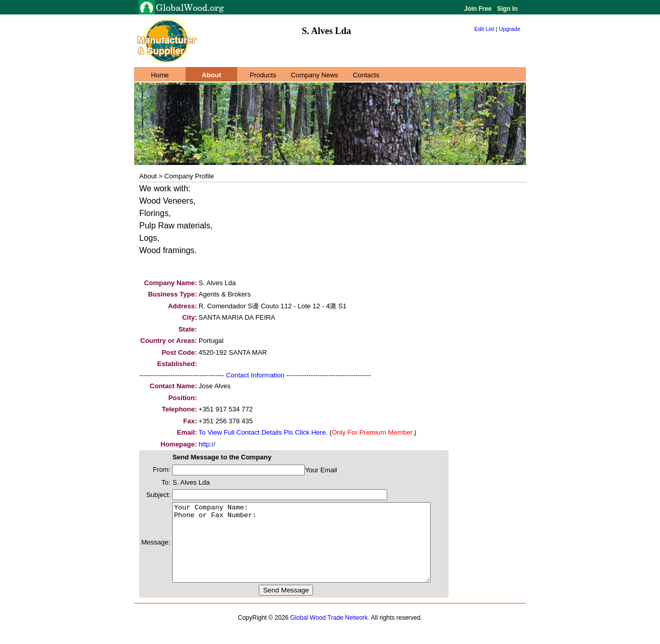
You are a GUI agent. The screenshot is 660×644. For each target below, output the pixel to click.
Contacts (366, 75)
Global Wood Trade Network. (330, 633)
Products (263, 75)
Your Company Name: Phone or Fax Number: (317, 550)
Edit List (484, 29)
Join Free (479, 9)
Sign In (507, 9)
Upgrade (509, 29)
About (211, 75)
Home (160, 75)
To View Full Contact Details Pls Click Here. (263, 432)
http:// (207, 444)
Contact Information (255, 375)
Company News (315, 75)
